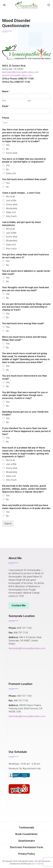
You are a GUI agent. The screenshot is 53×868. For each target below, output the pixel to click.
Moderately (12, 208)
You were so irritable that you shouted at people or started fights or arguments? (24, 161)
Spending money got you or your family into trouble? (25, 413)
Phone (6, 118)
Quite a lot (11, 173)
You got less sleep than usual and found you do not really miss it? (26, 256)
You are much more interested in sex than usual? (25, 377)
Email (6, 106)
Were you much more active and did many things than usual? (24, 339)
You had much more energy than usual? (23, 324)
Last (29, 101)
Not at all (10, 197)
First (4, 101)
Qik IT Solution (38, 864)
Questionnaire (26, 841)
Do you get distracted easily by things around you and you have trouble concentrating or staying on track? (26, 307)
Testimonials (26, 828)
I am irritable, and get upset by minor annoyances (22, 224)
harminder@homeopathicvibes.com (20, 72)
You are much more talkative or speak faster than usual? (26, 273)
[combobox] (6, 123)
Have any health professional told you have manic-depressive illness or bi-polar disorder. (26, 507)
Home (5, 13)
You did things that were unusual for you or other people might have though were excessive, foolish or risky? (25, 395)
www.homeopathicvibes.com (17, 75)
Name (6, 92)
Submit (8, 524)
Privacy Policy (26, 854)
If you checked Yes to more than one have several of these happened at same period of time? (26, 431)
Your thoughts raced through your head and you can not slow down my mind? (25, 289)
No (7, 149)
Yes (8, 145)
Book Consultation (26, 834)
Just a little (11, 201)
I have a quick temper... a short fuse (21, 193)
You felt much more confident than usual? (24, 179)
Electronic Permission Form (26, 847)
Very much (11, 216)
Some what (12, 153)
